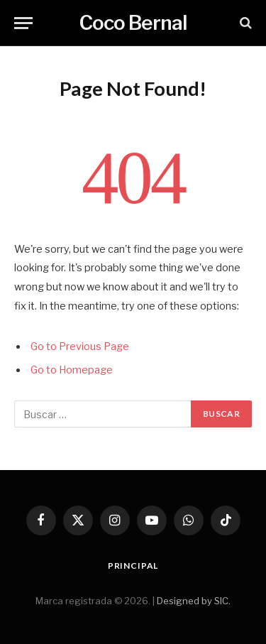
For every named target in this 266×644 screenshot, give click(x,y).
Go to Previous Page (80, 346)
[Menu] (23, 23)
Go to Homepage (72, 370)
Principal (133, 566)
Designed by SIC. (194, 601)
